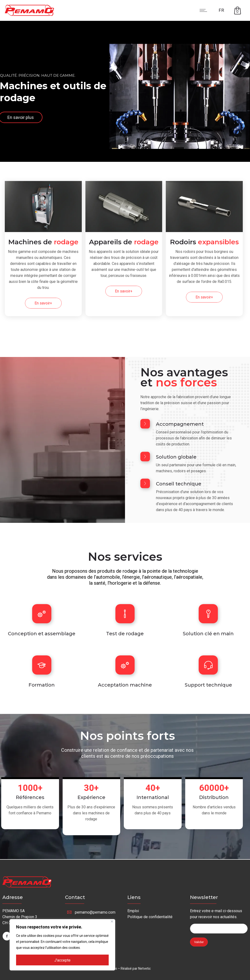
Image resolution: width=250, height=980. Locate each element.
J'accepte (62, 960)
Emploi (133, 911)
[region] (62, 945)
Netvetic (144, 968)
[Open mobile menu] (204, 10)
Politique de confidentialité (150, 917)
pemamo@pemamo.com (95, 912)
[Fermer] (112, 921)
